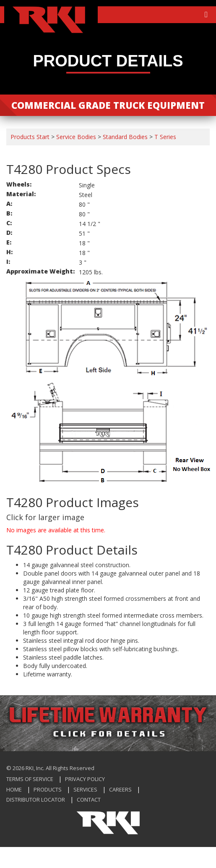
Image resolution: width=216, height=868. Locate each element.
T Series (165, 137)
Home (14, 789)
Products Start (30, 137)
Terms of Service (30, 779)
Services (85, 789)
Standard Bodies (125, 137)
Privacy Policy (85, 779)
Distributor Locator (36, 800)
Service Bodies (76, 137)
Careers (120, 789)
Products (48, 789)
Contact (89, 800)
